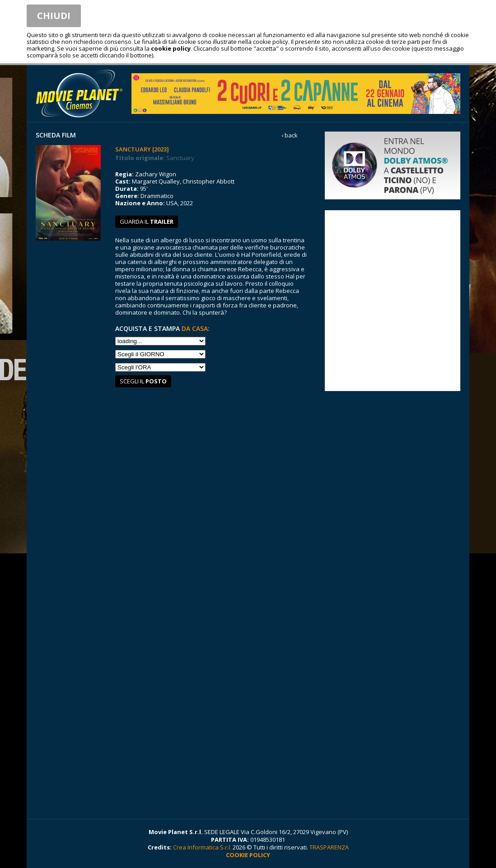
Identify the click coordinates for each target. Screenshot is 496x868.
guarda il (147, 222)
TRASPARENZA (329, 847)
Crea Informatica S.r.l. (202, 847)
